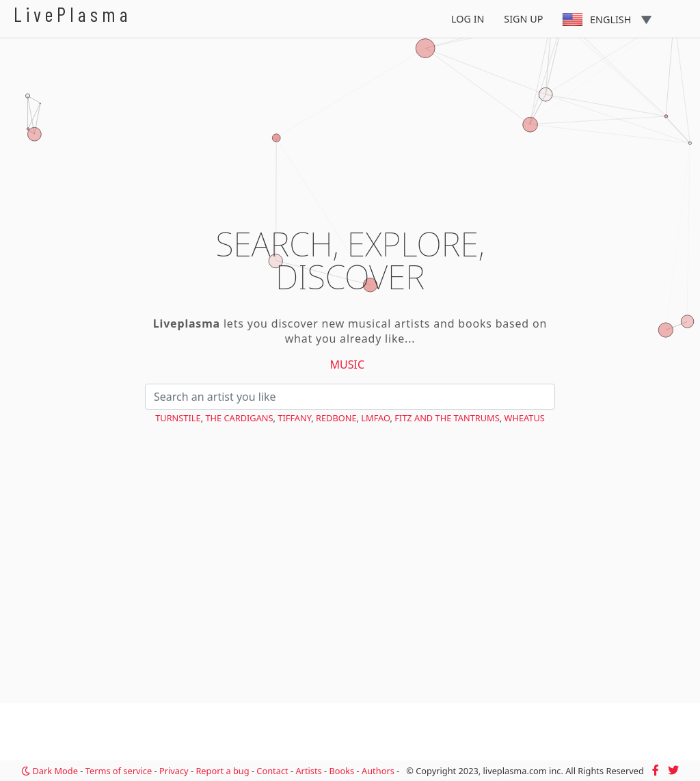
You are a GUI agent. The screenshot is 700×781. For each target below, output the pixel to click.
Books (341, 771)
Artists (308, 771)
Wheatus (525, 418)
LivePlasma (73, 14)
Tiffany (294, 418)
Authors (378, 771)
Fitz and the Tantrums (447, 418)
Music (348, 365)
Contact (272, 771)
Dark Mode (50, 771)
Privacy (174, 771)
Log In (468, 19)
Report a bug (222, 771)
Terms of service (119, 771)
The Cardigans (239, 418)
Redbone (336, 418)
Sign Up (523, 19)
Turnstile (178, 418)
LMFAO (375, 418)
